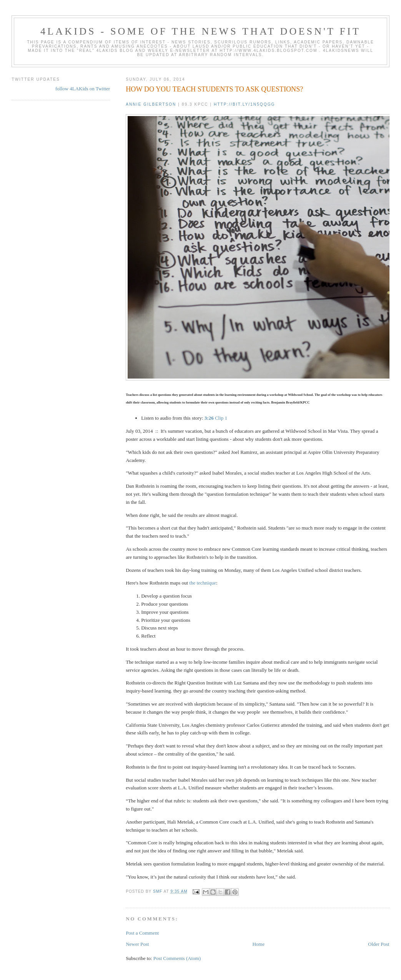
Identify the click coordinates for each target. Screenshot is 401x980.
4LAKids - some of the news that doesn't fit (200, 31)
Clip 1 (216, 418)
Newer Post (137, 944)
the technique (203, 583)
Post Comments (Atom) (177, 958)
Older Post (379, 944)
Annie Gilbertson (151, 104)
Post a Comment (142, 933)
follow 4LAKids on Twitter (83, 89)
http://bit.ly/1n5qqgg (244, 104)
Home (258, 944)
